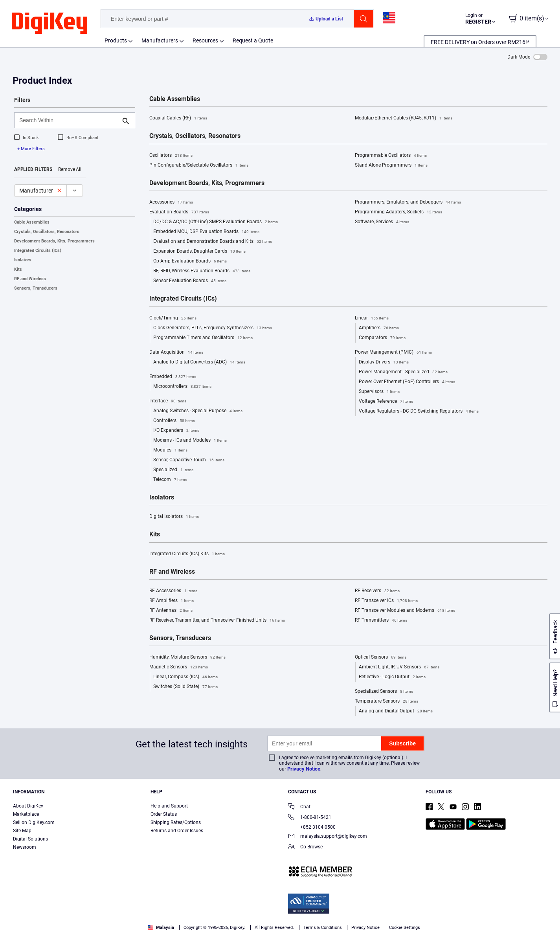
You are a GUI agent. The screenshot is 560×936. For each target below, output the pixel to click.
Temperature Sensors (386, 701)
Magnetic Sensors (179, 667)
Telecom (170, 480)
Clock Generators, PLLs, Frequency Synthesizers (213, 328)
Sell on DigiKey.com (34, 822)
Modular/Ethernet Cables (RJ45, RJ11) (404, 118)
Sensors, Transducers (36, 288)
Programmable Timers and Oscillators (203, 338)
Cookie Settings (405, 928)
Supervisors (379, 392)
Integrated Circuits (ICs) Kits (187, 554)
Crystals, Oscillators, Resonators (47, 232)
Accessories (171, 202)
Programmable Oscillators (391, 156)
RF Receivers (377, 591)
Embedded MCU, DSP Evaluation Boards (206, 232)
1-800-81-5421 (310, 818)
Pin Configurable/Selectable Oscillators (199, 165)
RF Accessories (173, 591)
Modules (170, 450)
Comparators (382, 338)
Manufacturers (160, 40)
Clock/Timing (173, 318)
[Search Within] (68, 120)
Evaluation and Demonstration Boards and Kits (213, 242)
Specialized (173, 470)
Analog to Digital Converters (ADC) (199, 362)
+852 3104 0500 (312, 827)
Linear (372, 318)
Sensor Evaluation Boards (190, 281)
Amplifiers (379, 328)
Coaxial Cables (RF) (178, 118)
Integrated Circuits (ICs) (38, 251)
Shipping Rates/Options (176, 822)
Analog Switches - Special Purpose (198, 411)
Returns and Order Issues (177, 831)
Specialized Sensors (384, 692)
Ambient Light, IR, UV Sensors (399, 667)
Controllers (174, 421)
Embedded (173, 377)
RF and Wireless (30, 279)
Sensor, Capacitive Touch (189, 460)
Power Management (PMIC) (393, 352)
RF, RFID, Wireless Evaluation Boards (202, 271)
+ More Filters (31, 149)
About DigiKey (28, 806)
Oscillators (171, 156)
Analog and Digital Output (396, 711)
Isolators (23, 260)
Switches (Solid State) (185, 687)
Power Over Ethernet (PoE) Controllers (407, 382)
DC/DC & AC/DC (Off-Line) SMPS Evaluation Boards (216, 222)
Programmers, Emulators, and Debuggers (408, 202)
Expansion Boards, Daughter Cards (199, 251)
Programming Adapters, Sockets (398, 212)
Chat (299, 807)
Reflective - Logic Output (392, 677)
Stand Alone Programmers (391, 165)
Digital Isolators (174, 517)
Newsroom (25, 847)
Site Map (22, 831)
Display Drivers (384, 362)
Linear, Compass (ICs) (185, 677)
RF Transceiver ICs (386, 601)
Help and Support (169, 806)
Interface (168, 401)
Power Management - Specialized (403, 372)
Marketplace (26, 814)
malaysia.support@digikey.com (328, 837)
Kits (18, 269)
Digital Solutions (30, 839)
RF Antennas (171, 611)
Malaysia (161, 928)
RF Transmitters (381, 620)
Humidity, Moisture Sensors (187, 657)
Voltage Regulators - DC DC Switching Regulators (419, 411)
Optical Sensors (381, 657)
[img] (50, 24)
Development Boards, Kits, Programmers (54, 241)
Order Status (164, 814)
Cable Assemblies (32, 222)
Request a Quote (253, 40)
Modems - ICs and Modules (190, 440)
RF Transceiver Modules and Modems (405, 611)
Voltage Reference (386, 402)
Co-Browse (305, 847)
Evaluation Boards (179, 212)
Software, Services (382, 222)
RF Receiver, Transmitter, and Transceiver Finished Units (217, 620)
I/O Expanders (176, 431)
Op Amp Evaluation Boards (190, 261)
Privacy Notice (304, 769)
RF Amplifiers (172, 601)
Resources (205, 40)
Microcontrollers (182, 387)
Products (116, 40)
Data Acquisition (176, 352)
